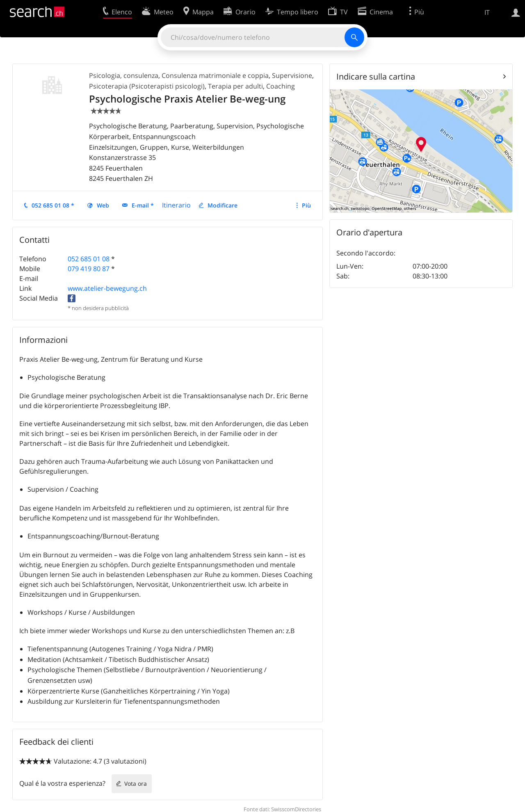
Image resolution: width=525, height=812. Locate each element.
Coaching (281, 86)
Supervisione (292, 75)
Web (103, 205)
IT (487, 12)
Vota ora (136, 783)
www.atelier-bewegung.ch (107, 288)
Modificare (223, 205)
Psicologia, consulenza (124, 75)
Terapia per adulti (235, 86)
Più (306, 205)
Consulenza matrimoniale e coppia (215, 75)
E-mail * (143, 205)
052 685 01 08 (89, 259)
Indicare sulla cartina (376, 76)
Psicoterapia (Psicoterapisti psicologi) (147, 86)
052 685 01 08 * (53, 205)
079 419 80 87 (89, 269)
